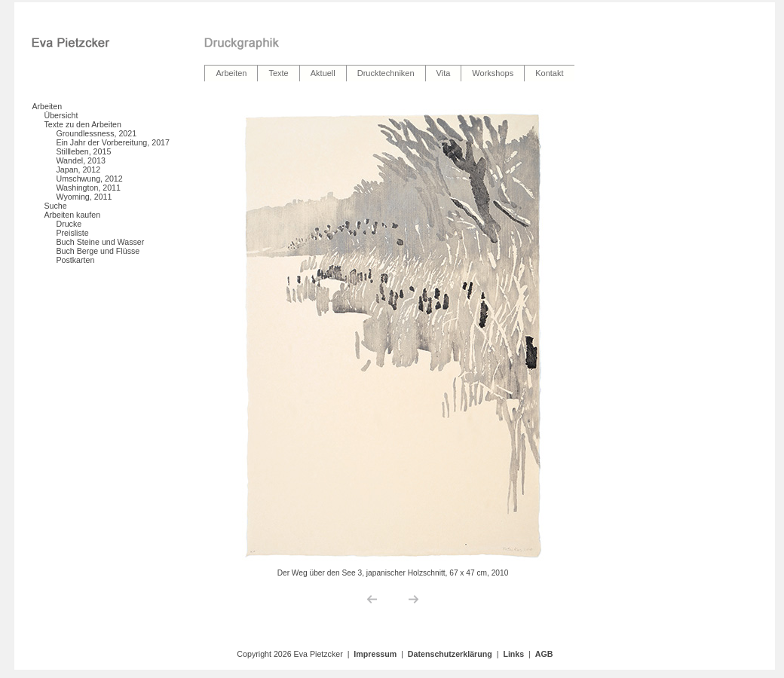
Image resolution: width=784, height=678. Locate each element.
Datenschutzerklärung (450, 654)
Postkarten (75, 260)
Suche (55, 206)
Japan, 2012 (78, 169)
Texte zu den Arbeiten (83, 124)
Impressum (375, 654)
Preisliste (72, 233)
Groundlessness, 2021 (96, 133)
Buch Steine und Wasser (100, 242)
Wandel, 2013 (80, 160)
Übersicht (61, 115)
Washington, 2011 (88, 188)
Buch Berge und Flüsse (98, 251)
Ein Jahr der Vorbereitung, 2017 (112, 142)
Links (513, 654)
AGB (544, 654)
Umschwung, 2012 (89, 179)
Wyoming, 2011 (84, 197)
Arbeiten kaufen (72, 215)
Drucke (69, 224)
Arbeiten (47, 106)
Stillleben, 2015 (83, 151)
